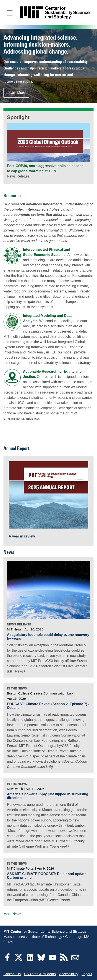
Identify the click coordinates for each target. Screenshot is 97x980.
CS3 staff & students (40, 974)
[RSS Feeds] (64, 960)
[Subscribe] (75, 960)
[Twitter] (19, 960)
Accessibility (69, 974)
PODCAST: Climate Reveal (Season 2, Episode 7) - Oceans (48, 706)
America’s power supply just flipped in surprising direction (48, 796)
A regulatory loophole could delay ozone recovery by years (48, 637)
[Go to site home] (55, 13)
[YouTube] (53, 960)
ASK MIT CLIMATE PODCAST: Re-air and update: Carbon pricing (47, 876)
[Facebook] (7, 960)
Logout (87, 974)
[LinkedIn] (30, 960)
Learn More (16, 93)
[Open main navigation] (10, 13)
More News (12, 914)
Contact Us (12, 974)
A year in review (22, 536)
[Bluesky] (41, 960)
